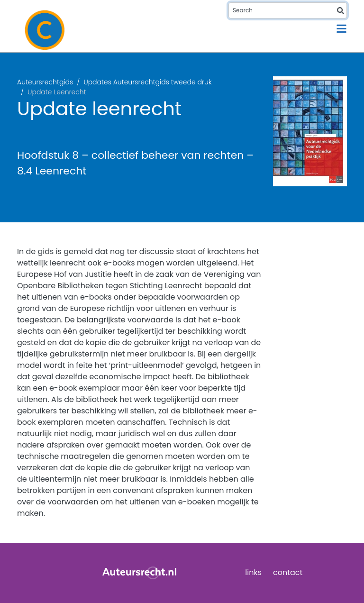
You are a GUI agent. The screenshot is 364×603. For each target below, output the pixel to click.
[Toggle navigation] (341, 29)
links (253, 572)
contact (288, 572)
